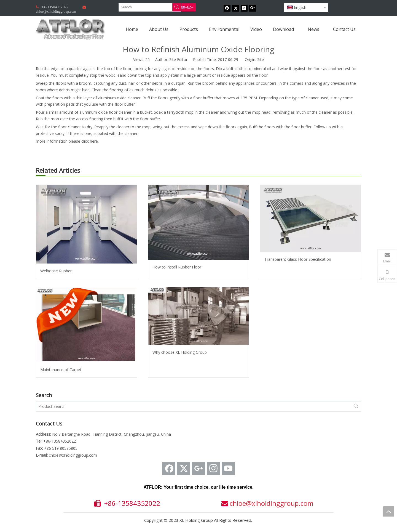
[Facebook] (227, 8)
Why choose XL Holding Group (180, 352)
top (388, 511)
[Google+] (253, 8)
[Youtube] (228, 468)
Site (261, 59)
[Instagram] (213, 468)
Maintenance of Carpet (61, 370)
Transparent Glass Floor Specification (298, 259)
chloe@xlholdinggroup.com (73, 455)
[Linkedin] (244, 8)
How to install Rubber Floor (177, 267)
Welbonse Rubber (56, 271)
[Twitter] (236, 8)
